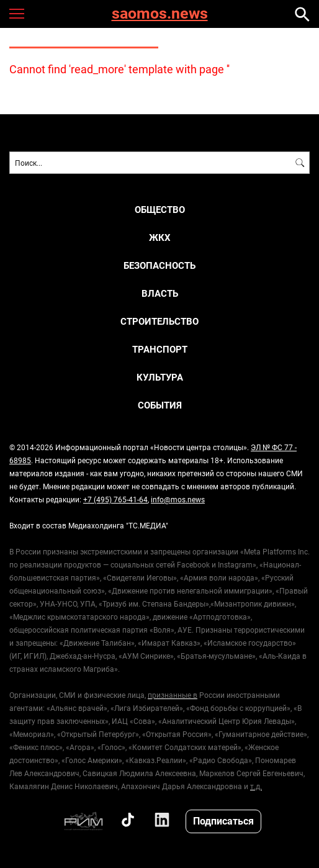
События (160, 405)
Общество (160, 210)
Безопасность (159, 265)
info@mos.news (178, 499)
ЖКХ (160, 237)
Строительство (159, 321)
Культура (160, 377)
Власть (160, 293)
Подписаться (223, 821)
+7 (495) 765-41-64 (115, 499)
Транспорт (160, 349)
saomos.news (160, 14)
